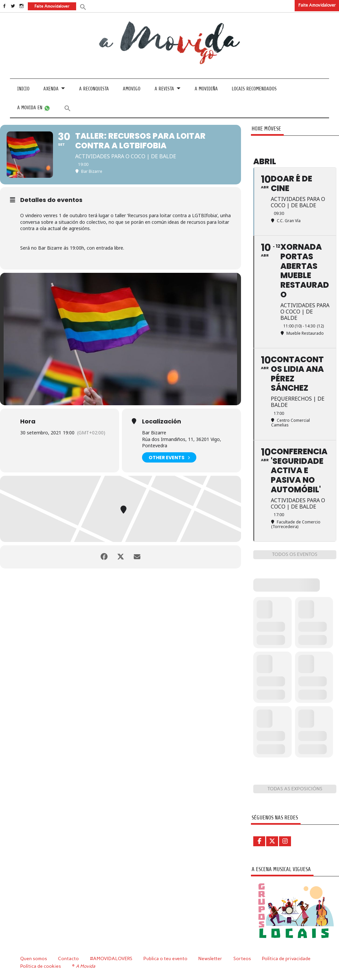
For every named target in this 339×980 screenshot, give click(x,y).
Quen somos (34, 958)
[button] (83, 6)
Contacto (68, 958)
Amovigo (132, 89)
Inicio (23, 89)
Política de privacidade (286, 958)
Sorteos (242, 958)
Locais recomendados (254, 89)
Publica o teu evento (165, 958)
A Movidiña (206, 89)
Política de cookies (41, 966)
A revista (164, 89)
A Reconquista (94, 89)
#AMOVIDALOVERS (111, 958)
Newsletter (210, 958)
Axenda (51, 89)
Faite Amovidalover (317, 5)
